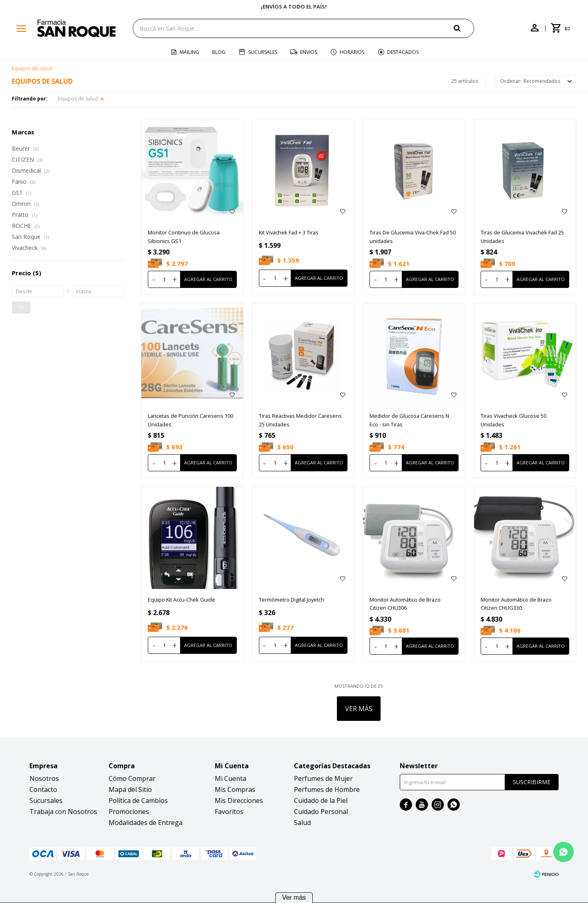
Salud (302, 823)
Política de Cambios (138, 800)
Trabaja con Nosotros (63, 812)
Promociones (129, 812)
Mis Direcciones (239, 800)
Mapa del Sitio (130, 789)
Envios (308, 52)
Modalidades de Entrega (146, 823)
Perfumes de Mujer (323, 778)
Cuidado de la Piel (321, 800)
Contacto (43, 789)
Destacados (403, 52)
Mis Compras (235, 789)
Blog (219, 52)
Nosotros (44, 778)
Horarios (352, 52)
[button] (464, 28)
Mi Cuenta (231, 778)
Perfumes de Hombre (327, 789)
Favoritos (229, 812)
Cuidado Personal (321, 812)
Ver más (294, 897)
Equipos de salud (78, 99)
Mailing (189, 52)
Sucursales (263, 52)
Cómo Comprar (132, 778)
